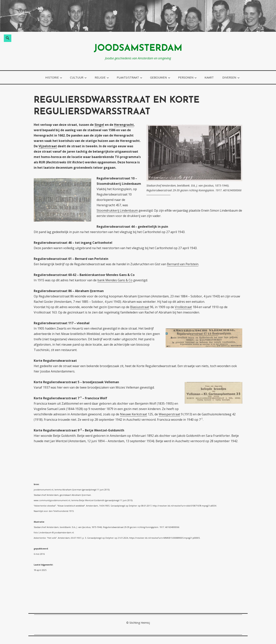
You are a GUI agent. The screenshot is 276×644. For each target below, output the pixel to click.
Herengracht (124, 125)
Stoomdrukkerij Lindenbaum (117, 210)
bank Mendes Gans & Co (115, 280)
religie (100, 77)
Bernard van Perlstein (183, 264)
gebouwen (158, 77)
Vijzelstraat (48, 146)
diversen (229, 77)
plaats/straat (128, 77)
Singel (99, 125)
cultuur (77, 77)
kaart (209, 77)
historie (52, 77)
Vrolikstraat (183, 307)
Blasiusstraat (140, 307)
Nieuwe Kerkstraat (133, 414)
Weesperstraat (169, 414)
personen (186, 77)
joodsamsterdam (138, 49)
